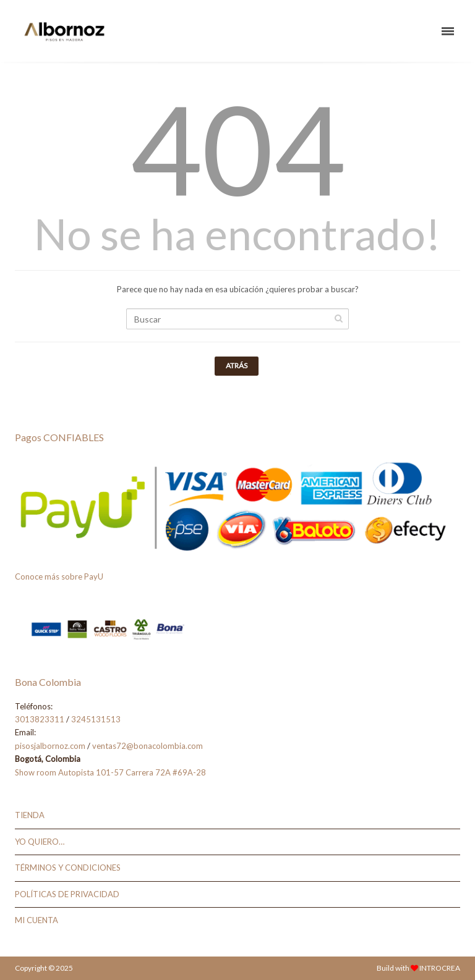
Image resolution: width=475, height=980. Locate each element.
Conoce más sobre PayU (59, 577)
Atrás (237, 365)
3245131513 (96, 719)
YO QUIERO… (40, 842)
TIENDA (30, 815)
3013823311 (40, 719)
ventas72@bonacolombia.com (148, 746)
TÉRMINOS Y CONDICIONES (68, 868)
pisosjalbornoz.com (50, 746)
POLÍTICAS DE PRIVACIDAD (67, 894)
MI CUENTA (36, 920)
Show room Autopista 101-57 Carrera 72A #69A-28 (110, 772)
